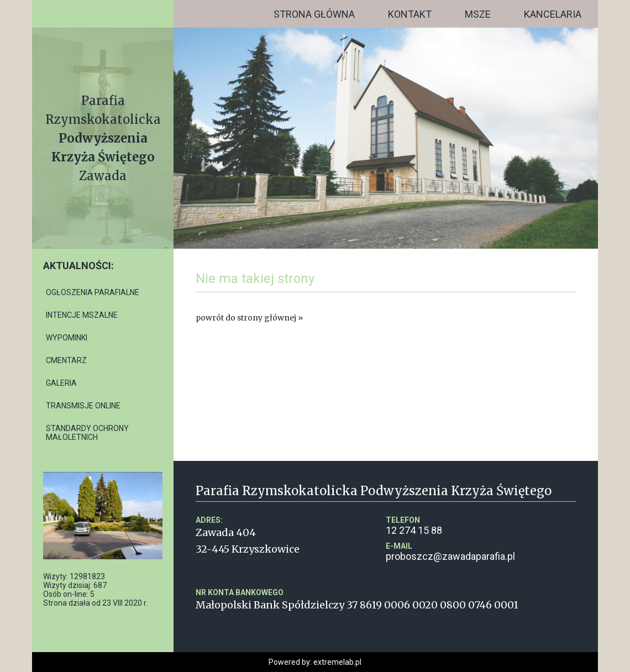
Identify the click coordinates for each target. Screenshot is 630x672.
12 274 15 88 (481, 526)
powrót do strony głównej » (249, 318)
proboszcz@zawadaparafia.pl (481, 552)
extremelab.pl (337, 662)
